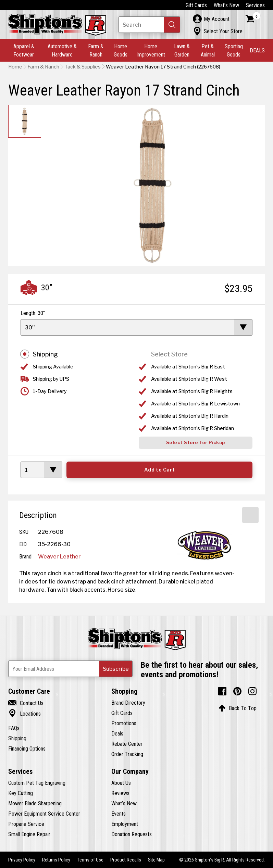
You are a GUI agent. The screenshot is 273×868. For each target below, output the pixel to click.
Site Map (156, 860)
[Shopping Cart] (253, 19)
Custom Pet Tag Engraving (37, 783)
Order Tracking (127, 754)
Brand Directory (128, 703)
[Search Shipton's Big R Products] (149, 25)
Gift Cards (196, 5)
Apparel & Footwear (24, 50)
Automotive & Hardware (62, 50)
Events (119, 814)
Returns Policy (56, 860)
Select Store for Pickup (196, 443)
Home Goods (121, 50)
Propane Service (26, 824)
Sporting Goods (234, 50)
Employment (125, 824)
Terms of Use (90, 860)
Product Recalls (126, 860)
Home (15, 67)
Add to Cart (159, 470)
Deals (117, 733)
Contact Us (26, 703)
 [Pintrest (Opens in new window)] (237, 691)
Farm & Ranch (96, 50)
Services (255, 5)
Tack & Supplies (83, 67)
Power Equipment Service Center (44, 814)
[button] (172, 25)
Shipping (45, 354)
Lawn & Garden (182, 50)
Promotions (124, 723)
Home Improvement (151, 50)
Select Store (169, 354)
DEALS (257, 50)
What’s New (226, 5)
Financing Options (27, 749)
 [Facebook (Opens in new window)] (222, 691)
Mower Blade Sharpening (35, 803)
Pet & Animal (208, 50)
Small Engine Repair (29, 834)
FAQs (14, 728)
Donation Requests (132, 834)
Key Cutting (21, 793)
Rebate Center (127, 744)
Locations (24, 714)
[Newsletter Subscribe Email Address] (70, 669)
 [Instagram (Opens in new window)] (252, 691)
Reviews (120, 793)
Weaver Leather (59, 556)
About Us (121, 783)
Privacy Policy (22, 860)
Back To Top (238, 708)
